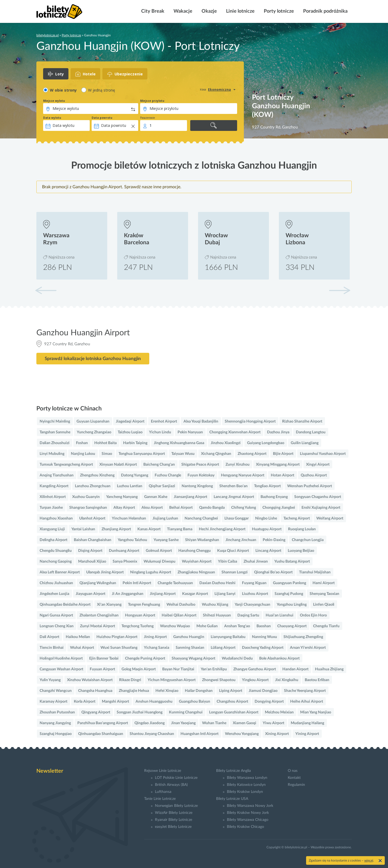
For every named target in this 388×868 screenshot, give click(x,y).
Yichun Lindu (160, 432)
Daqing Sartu (248, 615)
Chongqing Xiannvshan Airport (235, 432)
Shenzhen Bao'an (233, 486)
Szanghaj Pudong (289, 594)
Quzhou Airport (314, 475)
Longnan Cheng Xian (57, 626)
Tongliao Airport (267, 486)
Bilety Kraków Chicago (245, 827)
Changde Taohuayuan (175, 583)
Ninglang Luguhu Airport (151, 572)
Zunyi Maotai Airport (98, 626)
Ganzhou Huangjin (189, 637)
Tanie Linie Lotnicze (160, 799)
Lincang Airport (268, 551)
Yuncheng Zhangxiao (94, 432)
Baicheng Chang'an (159, 465)
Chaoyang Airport (292, 626)
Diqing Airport (90, 551)
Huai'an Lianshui (280, 615)
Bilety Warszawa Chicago (248, 820)
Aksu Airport (152, 508)
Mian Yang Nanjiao (316, 712)
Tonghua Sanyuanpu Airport (142, 454)
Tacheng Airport (297, 518)
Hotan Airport (283, 475)
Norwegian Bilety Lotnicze (176, 806)
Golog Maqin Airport (139, 669)
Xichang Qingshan (216, 454)
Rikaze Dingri (130, 680)
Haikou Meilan (78, 637)
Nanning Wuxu (264, 637)
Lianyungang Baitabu (228, 637)
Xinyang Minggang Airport (278, 465)
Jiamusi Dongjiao (263, 691)
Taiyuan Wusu (183, 454)
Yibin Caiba (228, 562)
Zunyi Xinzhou (238, 465)
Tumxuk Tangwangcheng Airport (66, 465)
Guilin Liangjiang (305, 443)
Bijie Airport (283, 454)
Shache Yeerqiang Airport (305, 691)
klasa (203, 89)
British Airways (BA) (171, 785)
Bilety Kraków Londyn (245, 792)
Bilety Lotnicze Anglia (233, 771)
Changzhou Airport (232, 702)
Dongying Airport (269, 702)
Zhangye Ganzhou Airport (255, 669)
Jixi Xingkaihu (287, 680)
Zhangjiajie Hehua (134, 691)
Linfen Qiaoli (324, 605)
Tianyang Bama (180, 529)
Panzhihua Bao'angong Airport (103, 723)
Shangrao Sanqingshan (88, 508)
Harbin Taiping (135, 443)
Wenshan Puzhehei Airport (310, 486)
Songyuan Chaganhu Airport (318, 497)
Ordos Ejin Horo (313, 615)
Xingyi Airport (318, 465)
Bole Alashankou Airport (279, 658)
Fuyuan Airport (102, 669)
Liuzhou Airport (255, 594)
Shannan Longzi (235, 572)
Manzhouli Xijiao (92, 562)
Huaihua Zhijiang (329, 669)
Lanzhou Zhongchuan (93, 486)
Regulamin (296, 785)
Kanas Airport (149, 529)
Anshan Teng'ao (237, 626)
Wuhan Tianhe (214, 723)
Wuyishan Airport (197, 562)
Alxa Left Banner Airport (60, 572)
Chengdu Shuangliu (56, 551)
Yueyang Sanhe (166, 540)
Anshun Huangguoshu (154, 702)
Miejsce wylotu (54, 101)
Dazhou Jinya (278, 432)
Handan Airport (295, 669)
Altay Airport (124, 508)
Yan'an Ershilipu (214, 669)
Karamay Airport (53, 702)
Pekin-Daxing (274, 540)
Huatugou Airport (267, 529)
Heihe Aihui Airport (307, 702)
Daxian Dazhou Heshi (217, 583)
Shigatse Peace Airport (200, 465)
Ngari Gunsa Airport (56, 615)
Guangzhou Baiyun (195, 702)
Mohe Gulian (207, 626)
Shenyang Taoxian (324, 594)
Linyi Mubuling (52, 454)
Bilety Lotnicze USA (232, 799)
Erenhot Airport (164, 421)
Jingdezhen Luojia (54, 594)
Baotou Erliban (317, 680)
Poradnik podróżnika (325, 11)
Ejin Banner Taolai (104, 658)
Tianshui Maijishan (315, 572)
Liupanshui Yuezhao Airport (323, 454)
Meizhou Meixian (279, 712)
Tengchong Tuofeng (138, 626)
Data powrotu (102, 118)
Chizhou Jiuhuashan (56, 583)
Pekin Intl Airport (137, 583)
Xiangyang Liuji (52, 529)
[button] (339, 290)
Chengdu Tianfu (326, 626)
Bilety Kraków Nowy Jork (248, 813)
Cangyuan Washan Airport (61, 669)
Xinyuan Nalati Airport (118, 465)
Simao (107, 454)
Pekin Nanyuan (190, 432)
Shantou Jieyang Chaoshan (152, 734)
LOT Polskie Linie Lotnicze (176, 778)
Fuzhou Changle (168, 475)
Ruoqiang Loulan (302, 529)
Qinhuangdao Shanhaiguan (101, 734)
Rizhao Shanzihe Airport (302, 421)
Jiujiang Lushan (165, 518)
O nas (293, 771)
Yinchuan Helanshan (129, 518)
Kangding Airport (54, 486)
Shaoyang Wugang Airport (193, 658)
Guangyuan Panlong (290, 583)
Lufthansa (163, 792)
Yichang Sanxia (157, 648)
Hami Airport (324, 583)
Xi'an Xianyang (109, 605)
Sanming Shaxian (190, 648)
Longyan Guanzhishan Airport (234, 712)
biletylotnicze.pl (48, 35)
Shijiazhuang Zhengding (303, 637)
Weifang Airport (330, 518)
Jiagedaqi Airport (130, 421)
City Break (152, 11)
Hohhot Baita (105, 443)
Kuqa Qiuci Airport (233, 551)
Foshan (82, 443)
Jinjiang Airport (163, 594)
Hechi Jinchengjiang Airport (222, 529)
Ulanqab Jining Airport (105, 572)
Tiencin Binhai (52, 648)
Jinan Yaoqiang (183, 723)
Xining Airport (277, 734)
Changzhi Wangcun (56, 691)
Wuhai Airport (82, 648)
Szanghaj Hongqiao (56, 734)
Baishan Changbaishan (93, 540)
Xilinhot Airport (53, 497)
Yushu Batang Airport (292, 562)
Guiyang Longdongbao (266, 443)
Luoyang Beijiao (301, 551)
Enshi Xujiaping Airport (321, 508)
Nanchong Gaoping (56, 562)
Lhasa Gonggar (237, 518)
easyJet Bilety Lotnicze (173, 827)
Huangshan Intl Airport (200, 734)
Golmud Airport (159, 551)
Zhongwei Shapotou (219, 680)
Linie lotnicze (240, 11)
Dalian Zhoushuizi (55, 443)
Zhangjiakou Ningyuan (196, 572)
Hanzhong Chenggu (195, 551)
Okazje (209, 11)
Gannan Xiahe (156, 497)
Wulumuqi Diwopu (160, 562)
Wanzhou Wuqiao (175, 626)
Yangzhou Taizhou (132, 540)
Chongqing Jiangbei (279, 508)
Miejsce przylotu (152, 101)
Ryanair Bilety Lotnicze (174, 820)
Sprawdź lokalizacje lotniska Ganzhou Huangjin (93, 359)
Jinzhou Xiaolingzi (226, 443)
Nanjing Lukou (83, 454)
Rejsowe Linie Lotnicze (163, 771)
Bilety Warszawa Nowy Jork (250, 806)
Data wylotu (52, 118)
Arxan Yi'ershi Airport (308, 648)
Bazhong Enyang (274, 497)
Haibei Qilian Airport (179, 615)
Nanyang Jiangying (55, 723)
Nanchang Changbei (201, 518)
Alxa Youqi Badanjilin (201, 421)
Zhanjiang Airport (116, 529)
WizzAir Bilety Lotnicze (174, 813)
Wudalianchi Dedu (237, 658)
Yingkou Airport (255, 680)
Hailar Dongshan (199, 691)
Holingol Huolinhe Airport (61, 658)
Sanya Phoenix (125, 562)
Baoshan (264, 626)
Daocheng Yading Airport (263, 648)
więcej (369, 860)
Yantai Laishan (83, 529)
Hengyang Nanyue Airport (243, 475)
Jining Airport (155, 637)
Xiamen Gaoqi (245, 723)
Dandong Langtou (311, 432)
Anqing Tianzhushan (57, 475)
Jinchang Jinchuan (241, 540)
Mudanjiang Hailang (307, 723)
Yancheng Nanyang (122, 497)
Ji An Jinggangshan (128, 594)
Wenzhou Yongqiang (242, 734)
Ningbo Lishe (266, 518)
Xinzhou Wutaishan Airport (90, 680)
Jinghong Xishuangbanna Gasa (179, 443)
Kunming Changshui (186, 712)
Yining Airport (307, 734)
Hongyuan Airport (140, 615)
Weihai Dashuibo (181, 605)
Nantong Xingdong (197, 486)
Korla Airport (85, 702)
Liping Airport (231, 691)
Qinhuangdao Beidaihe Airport (65, 605)
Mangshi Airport (115, 702)
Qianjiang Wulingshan (98, 583)
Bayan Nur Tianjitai (178, 669)
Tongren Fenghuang (144, 605)
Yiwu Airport (273, 723)
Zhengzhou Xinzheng (97, 475)
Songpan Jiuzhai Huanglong (140, 712)
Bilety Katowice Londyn (246, 785)
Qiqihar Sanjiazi (162, 486)
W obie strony (63, 90)
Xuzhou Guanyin (86, 497)
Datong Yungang (135, 475)
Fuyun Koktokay (201, 475)
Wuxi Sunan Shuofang (119, 648)
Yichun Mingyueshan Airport (172, 680)
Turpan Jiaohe (51, 508)
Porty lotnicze (278, 11)
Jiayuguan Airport (91, 594)
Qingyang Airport (96, 712)
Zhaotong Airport (252, 454)
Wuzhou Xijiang (215, 605)
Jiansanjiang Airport (190, 497)
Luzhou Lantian (130, 486)
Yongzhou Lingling (292, 605)
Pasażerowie (148, 118)
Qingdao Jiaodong (150, 723)
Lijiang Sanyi (225, 594)
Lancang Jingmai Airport (234, 497)
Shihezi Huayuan (217, 615)
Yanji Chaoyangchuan (252, 605)
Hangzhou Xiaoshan (56, 518)
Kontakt (294, 778)
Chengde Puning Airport (145, 658)
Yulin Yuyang (50, 680)
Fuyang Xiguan (254, 583)
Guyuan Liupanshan (93, 421)
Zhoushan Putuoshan (57, 712)
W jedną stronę (102, 90)
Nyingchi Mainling (55, 421)
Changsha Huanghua (95, 691)
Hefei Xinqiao (167, 691)
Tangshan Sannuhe (55, 432)
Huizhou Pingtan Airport (117, 637)
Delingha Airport (53, 540)
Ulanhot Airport (92, 518)
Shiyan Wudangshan (202, 540)
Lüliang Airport (223, 648)
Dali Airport (49, 637)
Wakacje (182, 11)
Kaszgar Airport (195, 594)
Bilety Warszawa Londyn (247, 778)
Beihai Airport (181, 508)
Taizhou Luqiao (130, 432)
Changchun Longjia (308, 540)
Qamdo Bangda (212, 508)
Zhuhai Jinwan (256, 562)
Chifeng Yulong (244, 508)
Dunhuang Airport (124, 551)
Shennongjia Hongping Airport (250, 421)
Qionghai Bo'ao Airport (273, 572)
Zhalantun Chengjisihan (99, 615)
